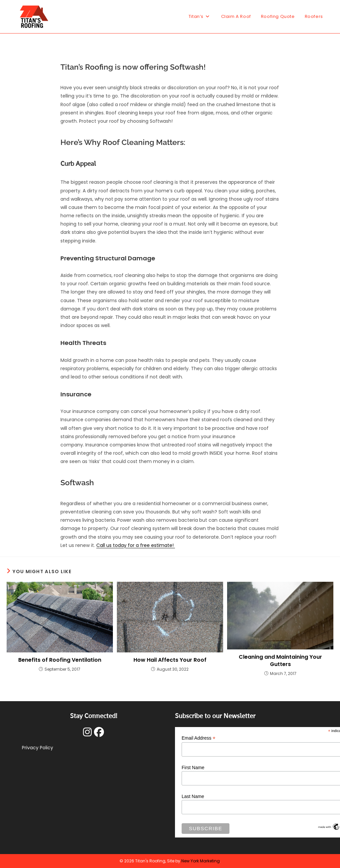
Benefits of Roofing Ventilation (60, 660)
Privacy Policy (38, 748)
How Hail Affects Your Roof (170, 660)
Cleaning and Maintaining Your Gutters (280, 661)
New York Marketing (201, 861)
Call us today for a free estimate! (136, 545)
